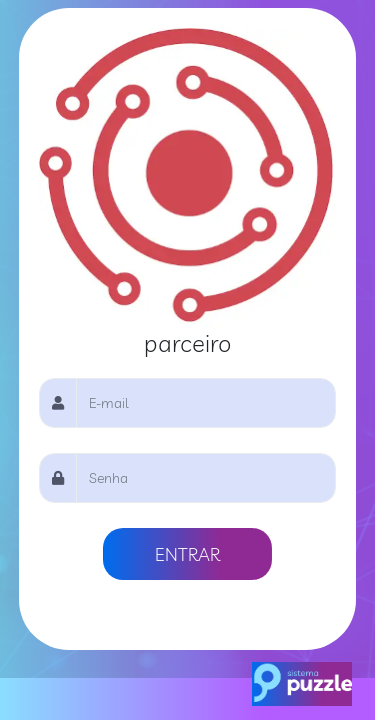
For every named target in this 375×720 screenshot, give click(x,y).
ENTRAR (187, 554)
